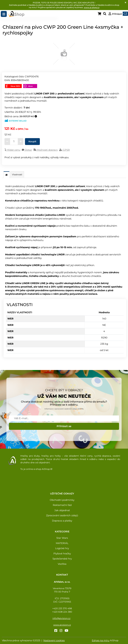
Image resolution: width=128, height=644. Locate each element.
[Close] (125, 3)
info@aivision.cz (61, 618)
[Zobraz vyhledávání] (105, 14)
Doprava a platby (62, 521)
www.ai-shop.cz (92, 7)
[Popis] (6, 175)
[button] (115, 14)
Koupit (32, 141)
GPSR (64, 150)
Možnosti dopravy (46, 150)
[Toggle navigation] (4, 14)
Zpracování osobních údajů (62, 515)
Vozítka (62, 564)
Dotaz (27, 150)
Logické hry (62, 548)
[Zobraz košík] (100, 14)
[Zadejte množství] (14, 142)
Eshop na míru (101, 640)
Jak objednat (62, 510)
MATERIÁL (62, 543)
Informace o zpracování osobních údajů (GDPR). (64, 409)
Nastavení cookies (54, 640)
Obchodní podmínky (62, 500)
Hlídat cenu (12, 150)
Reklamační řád (62, 505)
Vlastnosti (17, 174)
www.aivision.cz (62, 625)
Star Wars (62, 538)
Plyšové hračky (62, 553)
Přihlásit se (64, 426)
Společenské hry (62, 559)
